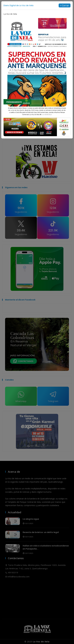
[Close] (65, 5)
